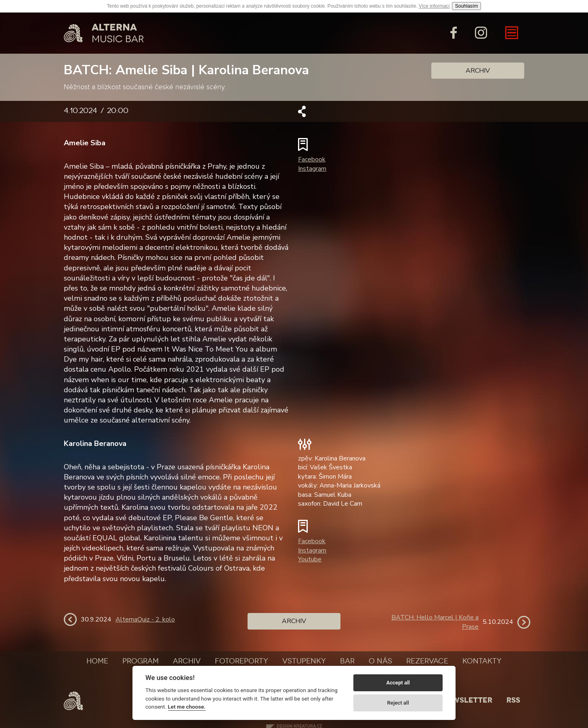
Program (141, 661)
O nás (380, 661)
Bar (347, 661)
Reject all (398, 703)
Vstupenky (304, 661)
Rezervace (427, 661)
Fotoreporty (241, 661)
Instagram (312, 169)
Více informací (434, 6)
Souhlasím (467, 6)
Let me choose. (187, 707)
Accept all (398, 683)
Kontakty (482, 661)
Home (97, 661)
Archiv (478, 71)
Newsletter (467, 700)
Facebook (312, 159)
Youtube (310, 559)
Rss (513, 700)
